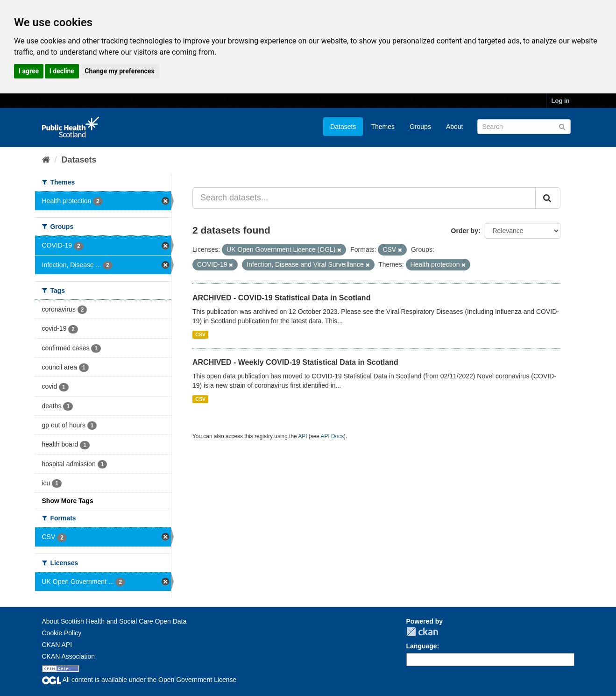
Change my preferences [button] (119, 71)
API (302, 436)
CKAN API (57, 645)
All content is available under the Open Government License (139, 680)
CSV (200, 334)
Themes (383, 127)
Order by (465, 231)
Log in (561, 101)
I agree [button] (29, 71)
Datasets (343, 127)
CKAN (422, 632)
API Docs (333, 436)
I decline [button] (62, 71)
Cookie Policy (62, 633)
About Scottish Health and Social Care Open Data (114, 621)
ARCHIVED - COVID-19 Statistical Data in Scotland (281, 298)
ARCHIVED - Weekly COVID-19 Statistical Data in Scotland (295, 362)
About (455, 127)
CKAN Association (69, 656)
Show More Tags (68, 501)
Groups (420, 127)
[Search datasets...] (364, 198)
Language (422, 646)
